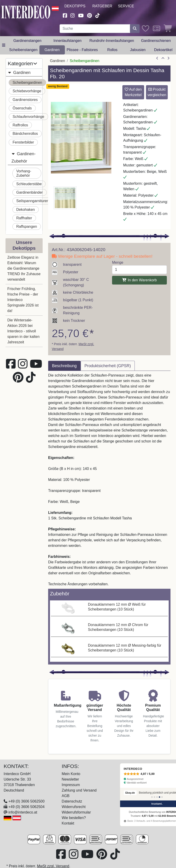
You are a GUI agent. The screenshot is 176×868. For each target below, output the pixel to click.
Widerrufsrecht (74, 807)
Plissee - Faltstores (82, 50)
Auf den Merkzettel (133, 92)
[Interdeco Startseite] (26, 12)
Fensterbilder (23, 142)
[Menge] (139, 270)
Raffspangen (27, 226)
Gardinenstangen (27, 41)
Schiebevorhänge (27, 91)
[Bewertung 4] (159, 797)
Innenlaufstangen (67, 41)
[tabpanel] (109, 480)
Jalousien (138, 50)
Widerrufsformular (76, 812)
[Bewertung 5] (162, 797)
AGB (66, 796)
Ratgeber (102, 6)
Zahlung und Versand (79, 790)
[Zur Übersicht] (163, 58)
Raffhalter (24, 218)
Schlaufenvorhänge (28, 117)
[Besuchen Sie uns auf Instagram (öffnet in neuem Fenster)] (73, 15)
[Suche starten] (135, 29)
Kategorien (22, 64)
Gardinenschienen (156, 41)
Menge (118, 262)
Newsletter (70, 779)
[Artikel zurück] (157, 58)
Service (126, 6)
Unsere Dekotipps (24, 245)
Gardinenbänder (30, 192)
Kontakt (68, 823)
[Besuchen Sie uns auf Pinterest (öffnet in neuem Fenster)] (89, 15)
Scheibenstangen (23, 50)
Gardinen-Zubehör (23, 157)
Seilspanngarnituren (33, 201)
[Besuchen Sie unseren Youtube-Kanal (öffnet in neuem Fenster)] (81, 15)
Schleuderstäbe (29, 184)
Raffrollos (20, 125)
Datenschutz (72, 801)
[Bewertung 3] (157, 797)
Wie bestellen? (74, 818)
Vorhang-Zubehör (24, 173)
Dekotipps (75, 6)
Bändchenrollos (25, 134)
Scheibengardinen (27, 83)
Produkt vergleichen (157, 92)
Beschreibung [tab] (64, 366)
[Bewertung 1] (152, 797)
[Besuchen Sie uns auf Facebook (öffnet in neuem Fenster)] (65, 15)
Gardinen (52, 50)
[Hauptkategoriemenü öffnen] (4, 45)
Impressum (71, 785)
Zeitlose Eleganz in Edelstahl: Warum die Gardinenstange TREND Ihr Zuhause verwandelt (24, 268)
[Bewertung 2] (154, 797)
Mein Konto (71, 774)
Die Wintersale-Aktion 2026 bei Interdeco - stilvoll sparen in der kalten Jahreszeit (23, 331)
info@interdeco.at (23, 812)
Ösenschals (22, 108)
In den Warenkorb (139, 280)
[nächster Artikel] (168, 58)
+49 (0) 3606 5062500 (26, 801)
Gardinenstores (25, 100)
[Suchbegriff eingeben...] (95, 29)
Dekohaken (26, 210)
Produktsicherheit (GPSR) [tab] (108, 366)
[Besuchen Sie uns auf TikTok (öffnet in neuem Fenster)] (98, 15)
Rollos (112, 50)
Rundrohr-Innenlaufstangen (112, 41)
